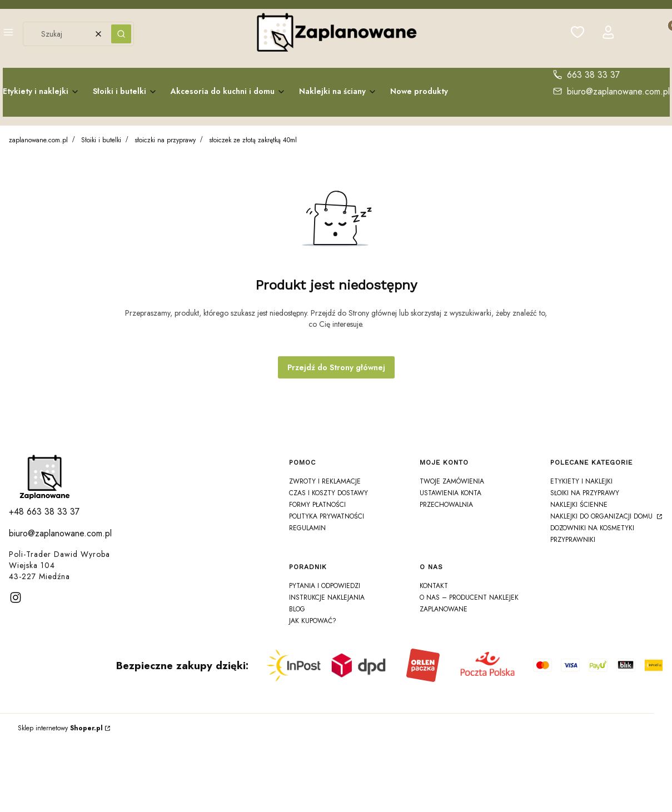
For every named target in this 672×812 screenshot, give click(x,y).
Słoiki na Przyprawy (585, 493)
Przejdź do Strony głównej (336, 367)
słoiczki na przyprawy (165, 140)
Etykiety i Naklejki (581, 481)
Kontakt (434, 586)
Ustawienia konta (451, 493)
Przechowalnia (446, 505)
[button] (8, 34)
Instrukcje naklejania (327, 597)
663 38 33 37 (593, 75)
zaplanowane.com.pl (38, 140)
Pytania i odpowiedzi (325, 586)
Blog (297, 609)
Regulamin (307, 528)
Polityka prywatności (327, 516)
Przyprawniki (573, 540)
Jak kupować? (313, 621)
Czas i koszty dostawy (328, 493)
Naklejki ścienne (579, 505)
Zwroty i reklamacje (325, 481)
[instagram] (16, 597)
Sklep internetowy (60, 728)
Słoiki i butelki (101, 140)
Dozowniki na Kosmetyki (592, 528)
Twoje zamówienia (452, 481)
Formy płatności (317, 505)
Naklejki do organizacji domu (603, 516)
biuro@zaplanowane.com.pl (618, 91)
